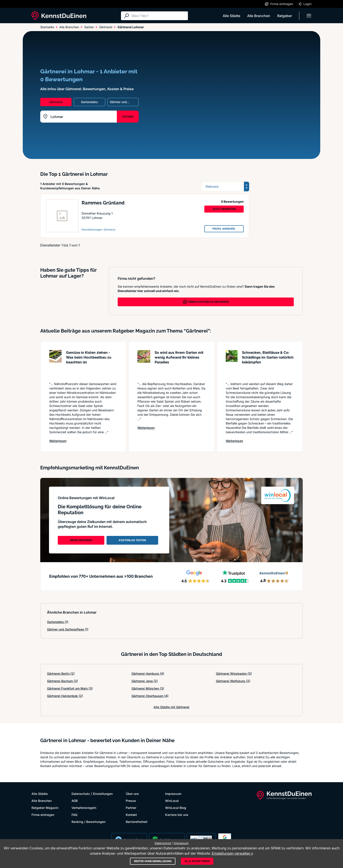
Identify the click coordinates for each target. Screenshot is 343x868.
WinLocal (172, 801)
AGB (75, 801)
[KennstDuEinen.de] (59, 16)
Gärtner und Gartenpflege (68, 629)
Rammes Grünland (103, 203)
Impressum (173, 794)
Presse (131, 801)
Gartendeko (58, 622)
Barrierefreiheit (137, 822)
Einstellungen (103, 794)
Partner (131, 808)
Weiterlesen (58, 441)
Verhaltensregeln (84, 808)
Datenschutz (81, 794)
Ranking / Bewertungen (88, 822)
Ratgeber (285, 16)
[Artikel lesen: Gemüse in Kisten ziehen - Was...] (55, 364)
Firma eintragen (43, 815)
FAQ (74, 815)
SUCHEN (128, 117)
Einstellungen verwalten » (232, 853)
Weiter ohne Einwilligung (153, 861)
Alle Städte (231, 16)
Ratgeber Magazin (45, 808)
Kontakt (131, 815)
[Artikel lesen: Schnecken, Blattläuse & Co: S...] (232, 364)
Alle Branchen (259, 16)
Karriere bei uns (177, 815)
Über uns (132, 794)
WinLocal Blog (176, 808)
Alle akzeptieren (197, 861)
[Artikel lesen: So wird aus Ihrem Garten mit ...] (144, 364)
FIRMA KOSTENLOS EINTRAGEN (206, 302)
